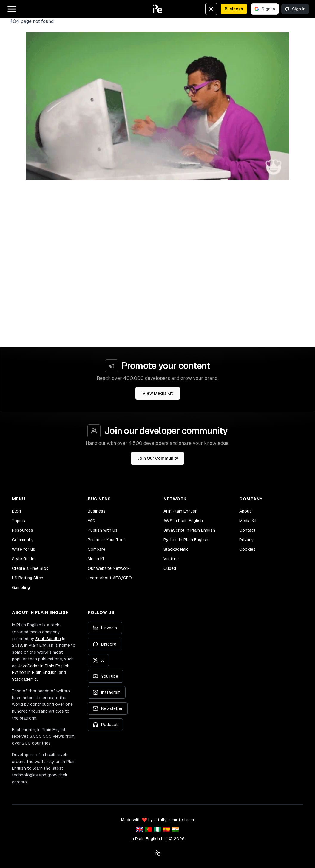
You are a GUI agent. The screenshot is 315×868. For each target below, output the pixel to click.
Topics (18, 521)
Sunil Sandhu (48, 639)
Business (234, 9)
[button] (157, 9)
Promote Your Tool (106, 540)
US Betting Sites (28, 578)
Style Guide (23, 559)
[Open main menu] (12, 9)
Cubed (170, 568)
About (245, 511)
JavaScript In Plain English (44, 666)
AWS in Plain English (183, 521)
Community (23, 540)
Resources (23, 530)
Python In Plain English (34, 672)
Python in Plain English (186, 540)
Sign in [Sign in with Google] (265, 9)
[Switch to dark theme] (211, 9)
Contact (247, 530)
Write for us (24, 549)
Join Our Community (158, 458)
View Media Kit (158, 393)
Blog (16, 511)
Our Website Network (109, 568)
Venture (171, 559)
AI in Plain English (180, 511)
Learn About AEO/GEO (110, 578)
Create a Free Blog (30, 568)
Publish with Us (103, 530)
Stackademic (176, 549)
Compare (96, 549)
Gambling (21, 587)
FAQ (92, 521)
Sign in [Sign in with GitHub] (295, 9)
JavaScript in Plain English (189, 530)
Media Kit (96, 559)
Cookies (247, 549)
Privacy (247, 540)
